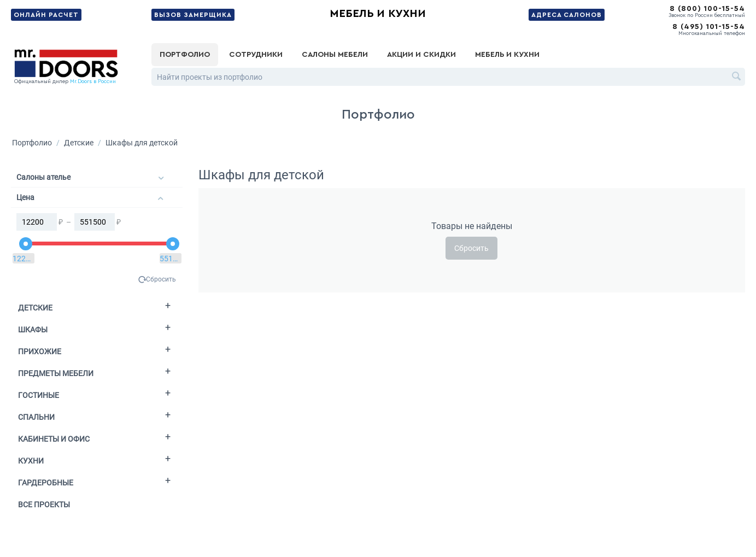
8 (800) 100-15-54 (707, 9)
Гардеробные (46, 483)
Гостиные (39, 395)
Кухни (31, 461)
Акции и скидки (421, 55)
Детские (79, 143)
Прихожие (40, 351)
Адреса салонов (567, 15)
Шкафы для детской (142, 143)
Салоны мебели (335, 55)
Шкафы (33, 330)
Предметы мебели (56, 373)
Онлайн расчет (46, 15)
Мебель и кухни (378, 14)
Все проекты (44, 505)
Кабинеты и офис (54, 439)
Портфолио (185, 55)
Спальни (36, 417)
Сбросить (161, 279)
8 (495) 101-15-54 (709, 27)
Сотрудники (256, 55)
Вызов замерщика (193, 15)
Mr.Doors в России (93, 81)
